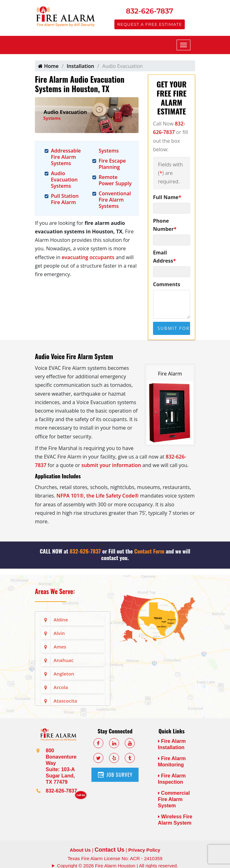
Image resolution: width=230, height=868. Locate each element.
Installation (80, 66)
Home (48, 66)
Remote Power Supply (115, 180)
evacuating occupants (88, 257)
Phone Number (165, 225)
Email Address (164, 257)
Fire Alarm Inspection (172, 779)
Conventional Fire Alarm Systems (115, 200)
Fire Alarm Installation (172, 744)
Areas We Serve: (55, 591)
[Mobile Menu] (183, 45)
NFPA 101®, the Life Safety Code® (98, 496)
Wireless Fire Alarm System (175, 820)
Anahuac (64, 660)
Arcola (61, 687)
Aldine (61, 620)
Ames (60, 647)
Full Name (167, 197)
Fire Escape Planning (112, 164)
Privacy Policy (144, 850)
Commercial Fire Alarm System (174, 799)
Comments (167, 284)
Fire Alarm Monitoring (172, 762)
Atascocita (66, 701)
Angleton (64, 674)
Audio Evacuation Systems (64, 180)
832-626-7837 (150, 11)
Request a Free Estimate (150, 24)
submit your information (111, 465)
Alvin (59, 633)
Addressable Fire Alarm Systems (66, 157)
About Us (80, 850)
